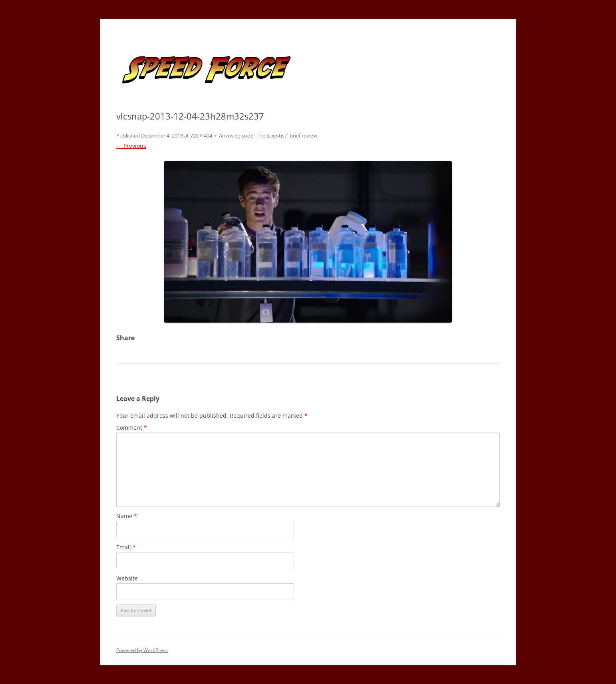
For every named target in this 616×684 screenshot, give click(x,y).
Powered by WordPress (142, 650)
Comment (132, 428)
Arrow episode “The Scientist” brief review (268, 136)
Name (127, 516)
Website (127, 578)
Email (126, 547)
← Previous (131, 146)
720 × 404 (201, 136)
